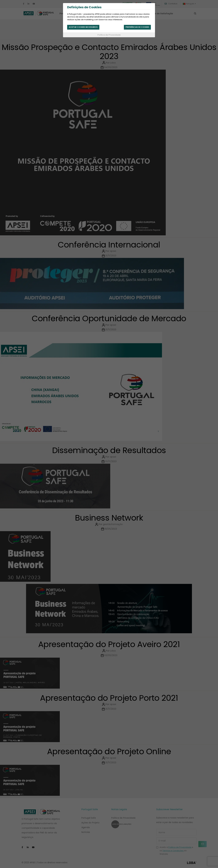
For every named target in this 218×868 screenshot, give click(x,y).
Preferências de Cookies (135, 27)
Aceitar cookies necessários (86, 27)
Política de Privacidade (109, 36)
